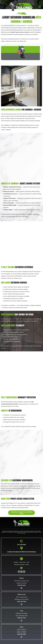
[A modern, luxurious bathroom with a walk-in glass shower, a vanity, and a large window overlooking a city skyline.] (21, 86)
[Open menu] (3, 7)
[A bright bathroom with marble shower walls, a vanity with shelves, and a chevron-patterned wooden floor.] (21, 244)
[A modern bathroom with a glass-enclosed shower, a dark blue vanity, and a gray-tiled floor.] (21, 374)
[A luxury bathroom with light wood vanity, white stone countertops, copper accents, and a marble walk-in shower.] (21, 158)
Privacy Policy (23, 533)
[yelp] (24, 572)
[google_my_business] (21, 572)
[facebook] (19, 572)
